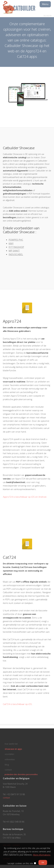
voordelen (9, 754)
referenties (10, 759)
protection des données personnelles (21, 774)
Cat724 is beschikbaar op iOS (17, 704)
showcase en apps (13, 749)
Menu (45, 4)
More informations (42, 855)
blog (7, 765)
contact (8, 770)
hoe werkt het (11, 744)
